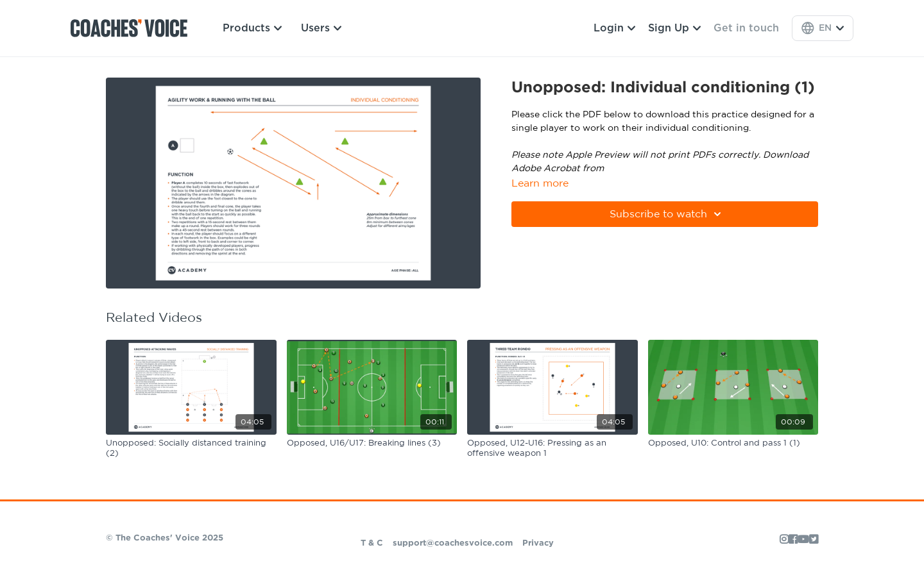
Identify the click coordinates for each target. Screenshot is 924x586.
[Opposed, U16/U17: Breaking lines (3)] (372, 444)
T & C (372, 543)
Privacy (538, 543)
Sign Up (674, 28)
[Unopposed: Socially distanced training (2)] (191, 448)
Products (252, 28)
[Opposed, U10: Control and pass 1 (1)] (733, 444)
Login (614, 28)
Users (321, 28)
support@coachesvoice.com (453, 543)
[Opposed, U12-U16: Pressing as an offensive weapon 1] (552, 448)
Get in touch (746, 28)
